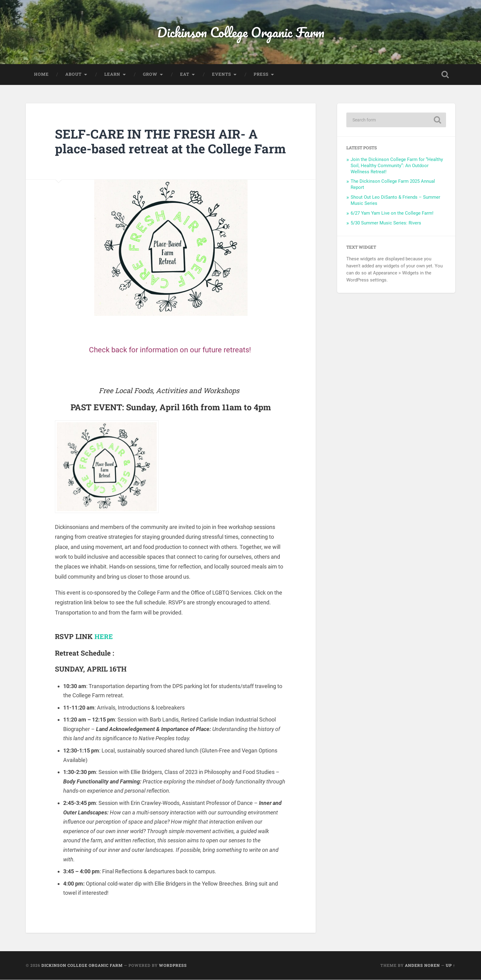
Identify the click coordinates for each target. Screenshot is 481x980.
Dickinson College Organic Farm (241, 32)
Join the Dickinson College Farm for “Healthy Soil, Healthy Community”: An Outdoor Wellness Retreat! (397, 166)
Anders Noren (422, 966)
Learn (112, 75)
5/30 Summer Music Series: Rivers (386, 224)
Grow (150, 75)
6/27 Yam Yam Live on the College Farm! (392, 214)
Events (221, 75)
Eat (185, 75)
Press (261, 75)
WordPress (173, 966)
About (73, 75)
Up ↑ (450, 966)
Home (41, 75)
